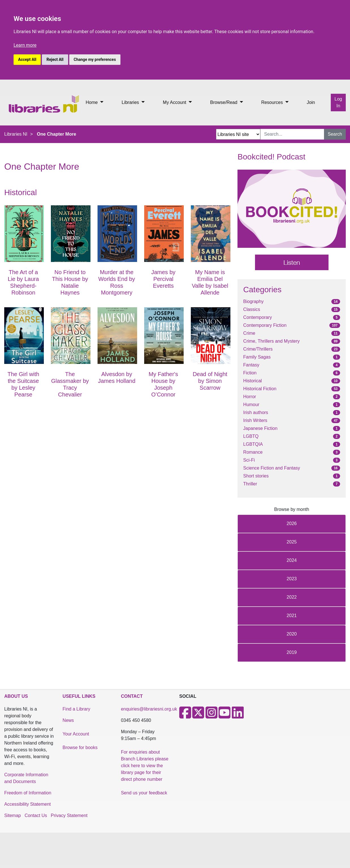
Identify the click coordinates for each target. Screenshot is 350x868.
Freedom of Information (28, 793)
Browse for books (80, 747)
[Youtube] (224, 716)
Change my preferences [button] (95, 59)
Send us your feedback (144, 793)
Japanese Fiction (260, 428)
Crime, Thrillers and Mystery (271, 341)
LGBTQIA (253, 444)
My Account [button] (175, 102)
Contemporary (257, 317)
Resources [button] (273, 102)
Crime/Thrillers (258, 349)
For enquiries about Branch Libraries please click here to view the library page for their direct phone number (145, 766)
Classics (252, 309)
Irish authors (256, 412)
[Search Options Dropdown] (238, 134)
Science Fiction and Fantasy (272, 468)
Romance (253, 452)
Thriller (250, 484)
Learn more (25, 45)
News (68, 720)
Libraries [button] (131, 102)
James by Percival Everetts (163, 279)
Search (335, 134)
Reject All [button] (55, 59)
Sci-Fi (249, 460)
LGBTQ (251, 436)
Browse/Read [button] (224, 102)
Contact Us (36, 815)
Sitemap (13, 815)
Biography (253, 301)
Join (311, 102)
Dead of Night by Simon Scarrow (210, 381)
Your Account (76, 734)
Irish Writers (255, 420)
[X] (198, 716)
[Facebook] (185, 716)
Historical (252, 381)
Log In (338, 102)
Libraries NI (16, 134)
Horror (249, 397)
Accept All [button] (27, 59)
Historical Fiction (260, 389)
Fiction (250, 373)
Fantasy (251, 365)
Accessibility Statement (28, 804)
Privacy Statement (69, 815)
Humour (251, 405)
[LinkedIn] (238, 716)
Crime (249, 333)
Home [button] (92, 102)
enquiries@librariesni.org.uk (149, 709)
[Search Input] (292, 134)
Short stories (256, 476)
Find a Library (76, 709)
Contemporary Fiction (265, 325)
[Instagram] (211, 716)
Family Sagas (257, 357)
